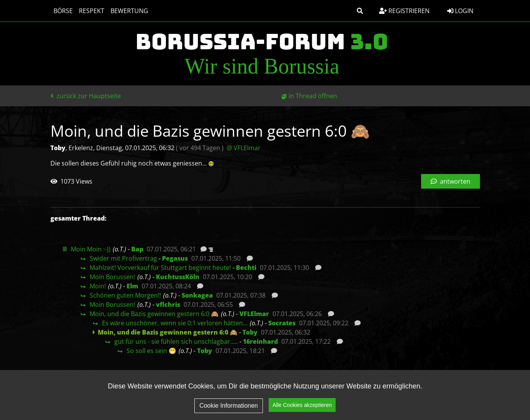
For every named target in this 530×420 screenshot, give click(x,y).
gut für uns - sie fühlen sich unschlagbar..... (176, 341)
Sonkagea (197, 295)
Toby (250, 332)
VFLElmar (254, 314)
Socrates (282, 323)
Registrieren (404, 11)
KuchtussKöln (178, 277)
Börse (63, 11)
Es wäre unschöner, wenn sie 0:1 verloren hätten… (175, 323)
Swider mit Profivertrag (123, 258)
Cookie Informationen (229, 407)
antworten (451, 181)
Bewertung (129, 11)
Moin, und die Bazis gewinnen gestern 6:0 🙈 (154, 314)
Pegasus (175, 258)
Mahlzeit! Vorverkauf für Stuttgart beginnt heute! (160, 268)
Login (460, 11)
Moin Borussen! (112, 277)
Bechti (246, 268)
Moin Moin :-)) (91, 249)
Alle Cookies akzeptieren (302, 406)
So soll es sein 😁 (151, 351)
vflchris (168, 305)
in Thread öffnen (313, 96)
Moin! (98, 286)
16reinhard (260, 341)
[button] (360, 11)
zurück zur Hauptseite (86, 96)
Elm (132, 286)
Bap (137, 249)
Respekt (92, 11)
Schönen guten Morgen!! (125, 295)
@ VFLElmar (244, 148)
